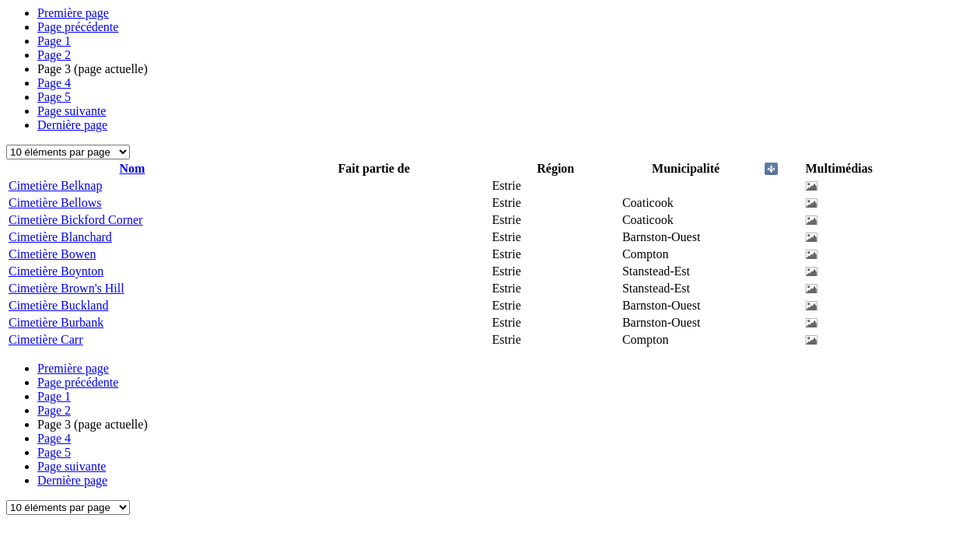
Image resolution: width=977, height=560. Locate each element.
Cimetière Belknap (55, 185)
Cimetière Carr (46, 339)
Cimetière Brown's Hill (67, 288)
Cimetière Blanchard (60, 237)
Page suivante (72, 111)
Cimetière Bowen (52, 254)
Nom (132, 168)
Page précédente (78, 27)
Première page (73, 13)
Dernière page (72, 125)
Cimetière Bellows (55, 203)
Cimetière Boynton (56, 271)
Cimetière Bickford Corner (75, 220)
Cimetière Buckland (58, 305)
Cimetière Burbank (56, 322)
